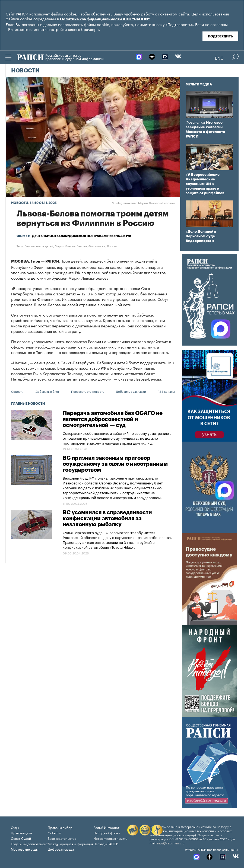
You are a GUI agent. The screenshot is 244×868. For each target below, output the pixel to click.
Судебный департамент (29, 843)
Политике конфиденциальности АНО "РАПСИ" (105, 19)
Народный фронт (107, 833)
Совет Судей (21, 838)
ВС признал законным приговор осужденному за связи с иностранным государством (115, 464)
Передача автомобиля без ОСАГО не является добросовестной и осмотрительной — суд (113, 419)
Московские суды (25, 849)
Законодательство (62, 838)
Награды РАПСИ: (107, 843)
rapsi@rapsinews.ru (171, 843)
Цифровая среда (61, 849)
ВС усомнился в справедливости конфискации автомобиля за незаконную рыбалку (107, 519)
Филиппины (97, 246)
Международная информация (71, 843)
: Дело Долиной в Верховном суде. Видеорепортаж (201, 236)
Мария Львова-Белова (71, 246)
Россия (112, 246)
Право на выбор (60, 827)
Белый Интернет (106, 827)
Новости (25, 71)
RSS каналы (166, 391)
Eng (219, 58)
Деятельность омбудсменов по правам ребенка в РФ (82, 236)
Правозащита (21, 833)
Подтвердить (220, 36)
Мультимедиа (199, 84)
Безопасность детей (39, 246)
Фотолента (195, 122)
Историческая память (110, 838)
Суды (15, 827)
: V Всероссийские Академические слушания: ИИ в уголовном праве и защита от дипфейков (205, 184)
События (55, 833)
